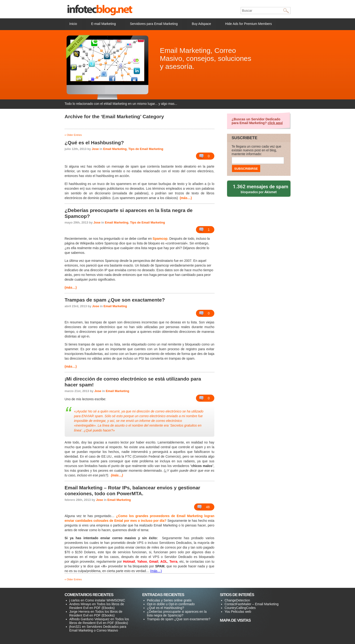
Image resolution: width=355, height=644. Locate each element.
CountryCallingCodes (240, 608)
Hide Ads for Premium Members (248, 24)
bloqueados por (259, 189)
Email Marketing (115, 149)
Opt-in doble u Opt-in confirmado (171, 604)
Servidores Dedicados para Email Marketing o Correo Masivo (98, 628)
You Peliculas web (238, 612)
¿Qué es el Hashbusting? (166, 608)
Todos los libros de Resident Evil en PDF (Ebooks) (97, 606)
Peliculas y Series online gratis (169, 600)
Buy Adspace (201, 24)
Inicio (73, 24)
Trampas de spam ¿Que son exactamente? (179, 619)
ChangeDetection (237, 600)
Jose (95, 149)
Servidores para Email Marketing (154, 24)
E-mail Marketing (103, 24)
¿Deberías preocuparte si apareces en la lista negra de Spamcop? (177, 613)
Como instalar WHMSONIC (105, 600)
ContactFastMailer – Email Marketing (252, 604)
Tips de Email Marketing (146, 149)
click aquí (275, 123)
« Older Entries (73, 135)
